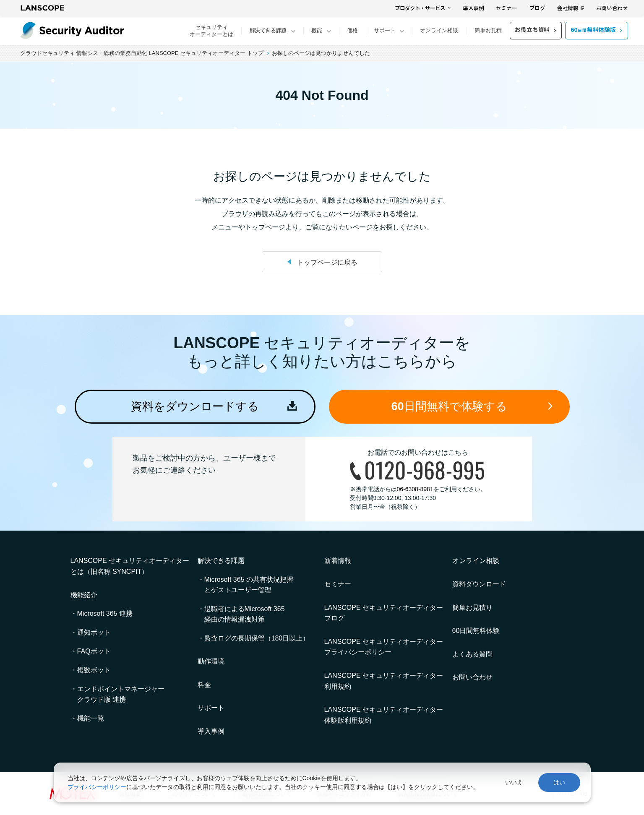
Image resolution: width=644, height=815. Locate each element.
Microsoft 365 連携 (105, 613)
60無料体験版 (593, 29)
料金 (204, 685)
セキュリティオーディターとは (211, 31)
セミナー (507, 8)
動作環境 (211, 661)
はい (559, 782)
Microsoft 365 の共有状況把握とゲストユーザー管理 (249, 585)
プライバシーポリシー (97, 787)
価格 (352, 30)
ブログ (537, 8)
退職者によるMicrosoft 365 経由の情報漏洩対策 (245, 614)
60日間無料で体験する (449, 406)
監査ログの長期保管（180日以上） (257, 638)
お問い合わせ (612, 8)
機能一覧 (91, 718)
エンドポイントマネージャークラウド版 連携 (121, 694)
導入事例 (473, 8)
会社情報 (568, 8)
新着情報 (338, 561)
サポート (211, 708)
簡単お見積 (488, 30)
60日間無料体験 (476, 631)
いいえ (514, 782)
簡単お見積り (472, 608)
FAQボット (94, 651)
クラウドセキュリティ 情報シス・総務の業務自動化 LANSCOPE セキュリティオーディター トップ (142, 53)
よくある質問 (472, 654)
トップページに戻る (327, 262)
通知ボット (94, 632)
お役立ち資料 (532, 29)
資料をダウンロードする (195, 406)
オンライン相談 (439, 30)
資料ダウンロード (479, 584)
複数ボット (94, 670)
